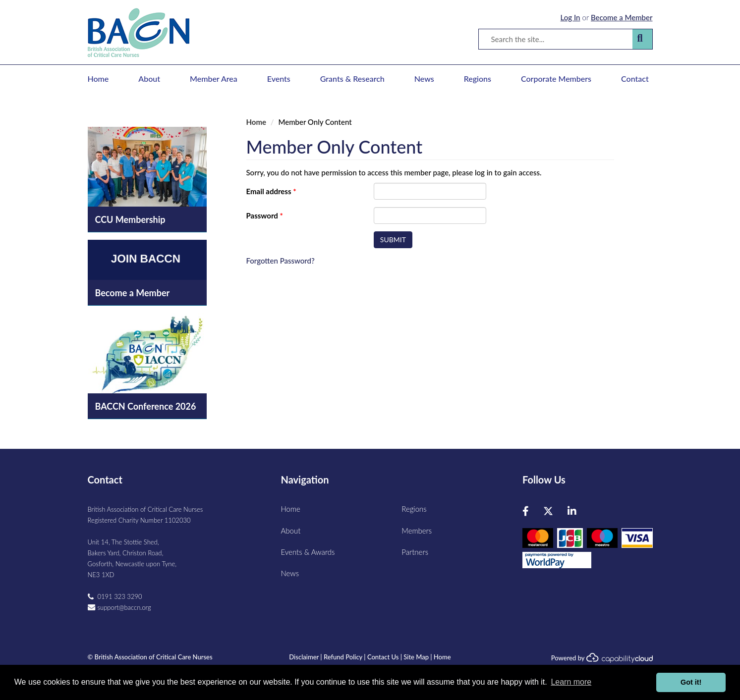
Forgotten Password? (281, 261)
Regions (478, 79)
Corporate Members (556, 79)
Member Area (214, 79)
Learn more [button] (571, 682)
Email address (271, 191)
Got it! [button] (691, 682)
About (149, 79)
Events (279, 79)
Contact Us (383, 657)
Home (98, 79)
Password (265, 215)
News (424, 79)
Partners (415, 552)
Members (417, 531)
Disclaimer (304, 657)
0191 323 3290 (120, 596)
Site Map (416, 657)
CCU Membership (130, 219)
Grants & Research (352, 79)
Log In (570, 17)
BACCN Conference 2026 (146, 406)
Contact (635, 79)
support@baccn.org (124, 607)
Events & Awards (308, 552)
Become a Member (622, 17)
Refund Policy (343, 657)
